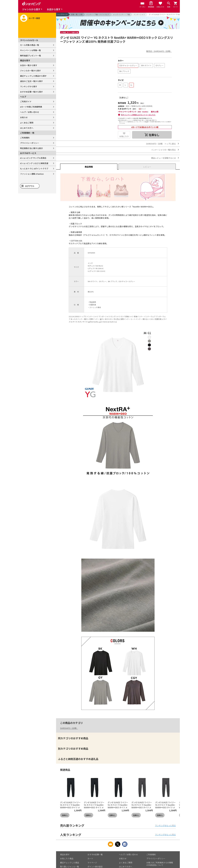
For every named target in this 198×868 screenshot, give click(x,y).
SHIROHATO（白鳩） (69, 728)
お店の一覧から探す (29, 65)
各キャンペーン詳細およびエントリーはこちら (138, 115)
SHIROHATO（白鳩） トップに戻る (161, 144)
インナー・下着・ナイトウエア (98, 14)
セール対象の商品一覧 (30, 45)
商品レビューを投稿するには (163, 158)
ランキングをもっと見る (165, 825)
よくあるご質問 (27, 123)
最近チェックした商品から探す (33, 76)
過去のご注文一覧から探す (31, 81)
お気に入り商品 (67, 858)
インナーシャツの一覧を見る (163, 150)
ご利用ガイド (26, 101)
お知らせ (24, 117)
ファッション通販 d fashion (32, 174)
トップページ (62, 14)
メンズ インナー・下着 (121, 14)
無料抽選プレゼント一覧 (30, 56)
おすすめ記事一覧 (95, 854)
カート (90, 858)
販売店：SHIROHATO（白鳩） (159, 51)
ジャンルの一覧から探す (30, 71)
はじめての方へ (27, 128)
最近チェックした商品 (70, 863)
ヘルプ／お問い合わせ (30, 112)
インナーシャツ (139, 14)
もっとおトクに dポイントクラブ (34, 169)
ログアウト (30, 186)
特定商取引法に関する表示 (31, 148)
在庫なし (65, 815)
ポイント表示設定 (95, 867)
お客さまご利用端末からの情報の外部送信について (160, 864)
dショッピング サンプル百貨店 (33, 158)
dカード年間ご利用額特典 (31, 107)
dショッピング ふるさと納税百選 (34, 163)
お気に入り (124, 136)
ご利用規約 (25, 138)
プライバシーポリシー (30, 143)
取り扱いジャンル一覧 (70, 867)
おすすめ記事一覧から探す (31, 92)
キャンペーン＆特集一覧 (30, 50)
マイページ (92, 863)
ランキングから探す (29, 86)
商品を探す (65, 854)
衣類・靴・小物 (77, 14)
